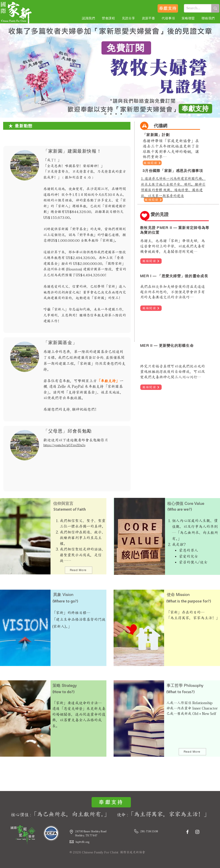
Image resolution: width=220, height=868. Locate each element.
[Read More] (79, 570)
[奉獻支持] (168, 8)
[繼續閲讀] (152, 163)
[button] (89, 19)
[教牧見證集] (105, 114)
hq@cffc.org (82, 842)
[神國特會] (121, 114)
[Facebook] (187, 832)
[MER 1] (111, 114)
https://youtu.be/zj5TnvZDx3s (64, 445)
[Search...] (194, 8)
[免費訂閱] (126, 48)
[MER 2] (116, 114)
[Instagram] (197, 832)
